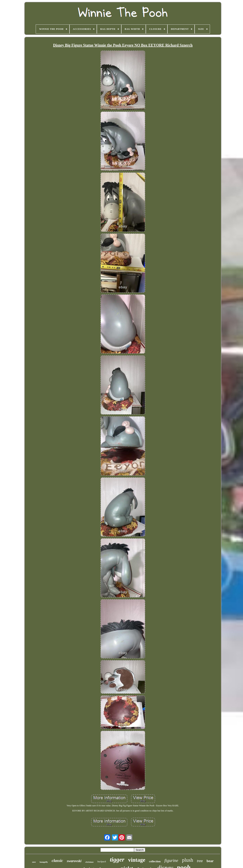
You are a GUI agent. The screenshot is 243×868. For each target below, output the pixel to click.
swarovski (74, 861)
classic (57, 861)
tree (200, 861)
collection (155, 861)
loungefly (44, 862)
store (34, 862)
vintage (137, 860)
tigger (117, 859)
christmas (89, 862)
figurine (171, 861)
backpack (102, 862)
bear (210, 861)
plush (188, 860)
